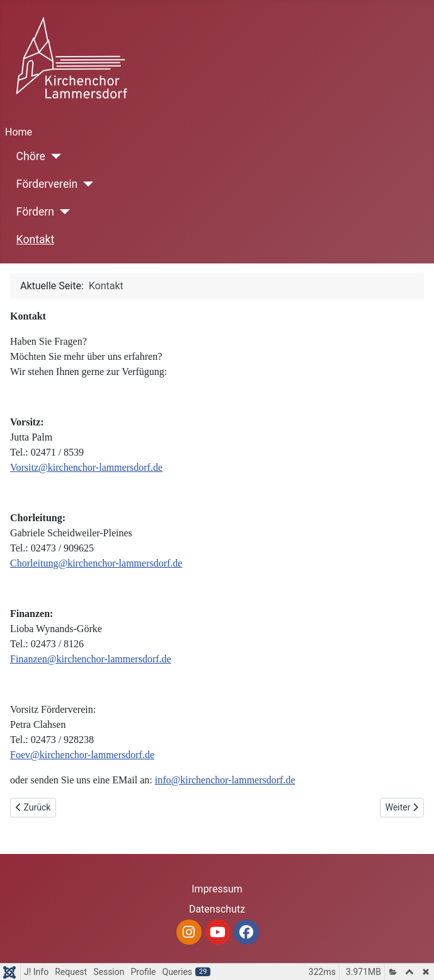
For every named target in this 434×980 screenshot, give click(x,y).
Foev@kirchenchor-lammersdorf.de (82, 755)
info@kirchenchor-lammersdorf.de (225, 780)
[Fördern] (62, 212)
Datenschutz (217, 909)
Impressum (217, 889)
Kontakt (36, 239)
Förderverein (47, 184)
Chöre (31, 156)
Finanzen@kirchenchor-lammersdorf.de (91, 659)
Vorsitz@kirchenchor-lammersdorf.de (86, 467)
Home (19, 132)
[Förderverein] (85, 184)
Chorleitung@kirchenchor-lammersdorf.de (96, 563)
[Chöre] (53, 156)
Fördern (35, 212)
